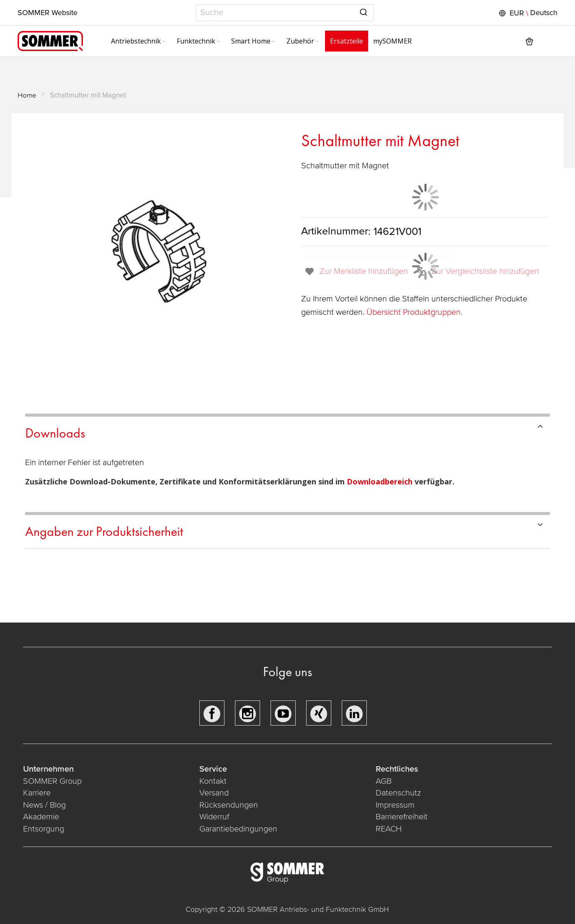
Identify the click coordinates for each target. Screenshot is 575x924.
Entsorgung (44, 829)
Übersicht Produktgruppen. (415, 312)
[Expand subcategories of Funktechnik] (218, 42)
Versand (214, 793)
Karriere (37, 793)
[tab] (287, 432)
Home (27, 95)
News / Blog (44, 805)
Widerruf (214, 817)
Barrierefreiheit (402, 817)
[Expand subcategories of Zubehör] (317, 42)
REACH (389, 829)
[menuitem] (139, 41)
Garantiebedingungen (238, 829)
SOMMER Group (52, 781)
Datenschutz (398, 793)
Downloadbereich (381, 481)
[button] (527, 13)
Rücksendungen (229, 805)
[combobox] (285, 13)
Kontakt (213, 781)
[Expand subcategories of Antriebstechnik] (164, 42)
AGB (384, 781)
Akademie (42, 817)
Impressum (395, 805)
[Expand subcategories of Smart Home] (273, 42)
